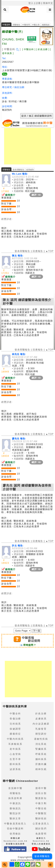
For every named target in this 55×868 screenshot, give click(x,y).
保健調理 (15, 729)
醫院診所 (15, 813)
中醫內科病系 (15, 739)
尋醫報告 (16, 25)
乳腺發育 (41, 729)
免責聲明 (41, 834)
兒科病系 (15, 724)
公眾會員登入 (41, 824)
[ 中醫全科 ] (11, 49)
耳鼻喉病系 (15, 744)
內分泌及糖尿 (41, 724)
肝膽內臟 (41, 764)
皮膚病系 (41, 719)
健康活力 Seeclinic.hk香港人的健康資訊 (41, 841)
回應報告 (38, 251)
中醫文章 (36, 25)
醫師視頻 (41, 819)
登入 (31, 3)
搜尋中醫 (41, 788)
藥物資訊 (15, 808)
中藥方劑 (41, 803)
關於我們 (41, 829)
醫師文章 (15, 819)
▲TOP (49, 251)
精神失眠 (41, 769)
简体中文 (48, 3)
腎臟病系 (41, 749)
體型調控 (41, 734)
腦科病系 (41, 759)
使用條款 (15, 834)
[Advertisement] (27, 17)
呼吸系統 (41, 754)
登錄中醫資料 (15, 829)
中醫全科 (15, 714)
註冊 (38, 3)
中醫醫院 (41, 813)
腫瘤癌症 (15, 734)
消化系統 (41, 744)
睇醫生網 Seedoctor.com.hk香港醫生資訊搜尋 (15, 841)
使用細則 (30, 170)
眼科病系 (15, 764)
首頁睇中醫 (15, 788)
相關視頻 (46, 25)
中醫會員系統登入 (15, 824)
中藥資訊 (15, 803)
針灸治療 (41, 714)
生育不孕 (15, 759)
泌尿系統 (15, 769)
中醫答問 (26, 25)
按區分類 (41, 793)
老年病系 (15, 749)
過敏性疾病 (41, 739)
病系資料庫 (15, 798)
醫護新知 (41, 798)
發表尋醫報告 (18, 170)
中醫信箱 (41, 808)
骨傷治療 (15, 719)
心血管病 (15, 754)
